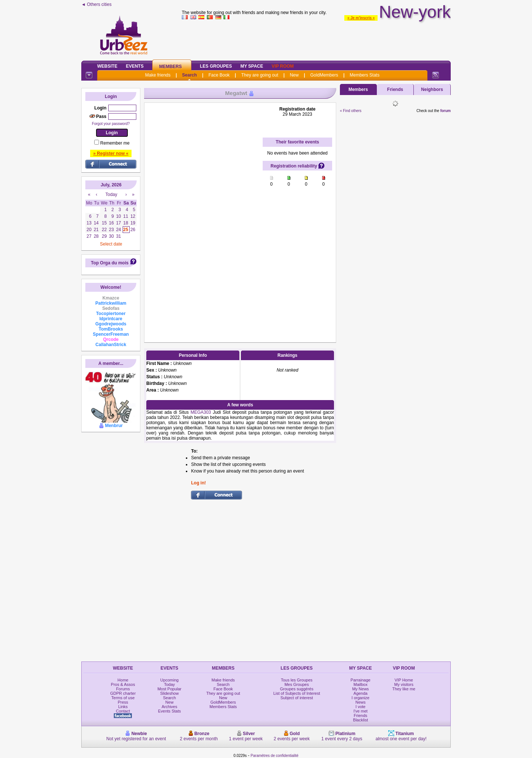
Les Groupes (216, 66)
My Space (252, 66)
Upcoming (170, 680)
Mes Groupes (297, 684)
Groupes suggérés (297, 689)
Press (123, 702)
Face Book (219, 75)
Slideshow (170, 693)
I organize (361, 698)
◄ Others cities (96, 4)
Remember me (115, 143)
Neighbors (432, 89)
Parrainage (361, 680)
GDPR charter (123, 693)
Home (123, 680)
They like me (404, 689)
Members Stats (365, 75)
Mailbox (361, 684)
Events (135, 66)
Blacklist (361, 720)
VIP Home (404, 680)
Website (107, 66)
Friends (395, 89)
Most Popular (169, 689)
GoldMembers (324, 75)
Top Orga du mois (110, 263)
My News (360, 689)
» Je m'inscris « (361, 18)
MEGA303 (201, 412)
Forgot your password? (111, 124)
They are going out (260, 75)
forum (446, 111)
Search (190, 75)
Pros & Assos (123, 684)
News (361, 702)
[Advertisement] (316, 38)
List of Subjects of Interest (297, 693)
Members (170, 67)
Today (169, 684)
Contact (123, 711)
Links (123, 707)
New (294, 75)
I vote (360, 707)
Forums (123, 689)
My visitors (404, 684)
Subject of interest (297, 698)
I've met (361, 711)
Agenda (361, 693)
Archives (170, 707)
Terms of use (123, 698)
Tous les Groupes (297, 680)
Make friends (158, 75)
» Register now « (111, 153)
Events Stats (170, 711)
